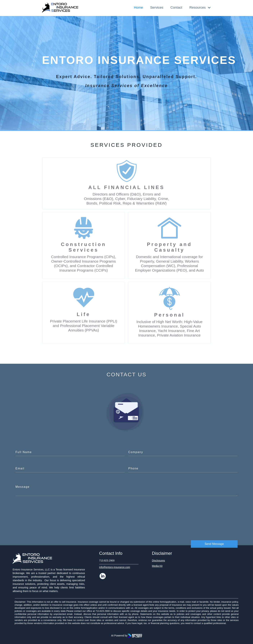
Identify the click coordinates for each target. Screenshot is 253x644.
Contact (176, 7)
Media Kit (157, 566)
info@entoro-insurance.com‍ (115, 567)
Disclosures (158, 561)
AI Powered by (119, 636)
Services (157, 7)
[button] (198, 8)
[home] (60, 8)
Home (138, 7)
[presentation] (210, 510)
